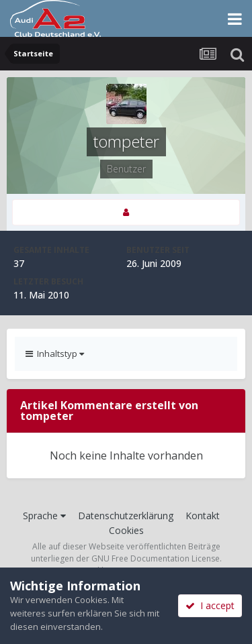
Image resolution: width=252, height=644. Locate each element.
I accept (210, 605)
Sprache (44, 516)
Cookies (126, 530)
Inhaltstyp (55, 354)
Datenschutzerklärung (126, 516)
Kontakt (203, 516)
